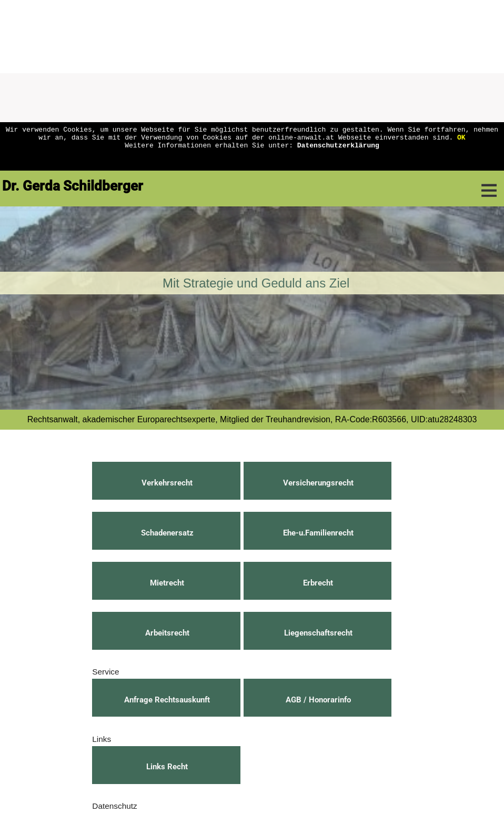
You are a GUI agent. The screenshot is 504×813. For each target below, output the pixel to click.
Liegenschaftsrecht (318, 633)
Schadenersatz (167, 533)
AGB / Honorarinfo (318, 700)
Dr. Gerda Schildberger (73, 186)
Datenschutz (114, 806)
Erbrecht (318, 583)
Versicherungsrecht (318, 483)
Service (105, 672)
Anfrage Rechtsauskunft (167, 700)
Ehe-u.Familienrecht (318, 533)
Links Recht (167, 767)
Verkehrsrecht (167, 483)
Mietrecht (167, 583)
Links (102, 739)
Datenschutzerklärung (338, 150)
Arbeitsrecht (167, 633)
